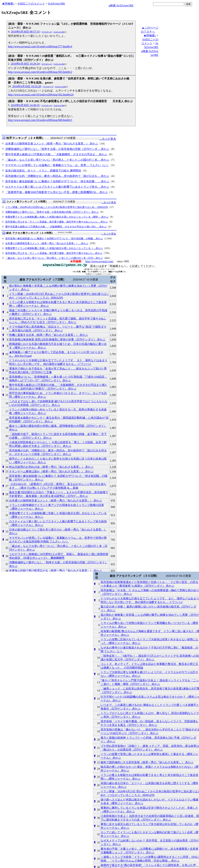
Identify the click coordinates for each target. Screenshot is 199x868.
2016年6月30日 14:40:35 (25, 105)
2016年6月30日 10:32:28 (27, 86)
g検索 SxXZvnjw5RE (121, 5)
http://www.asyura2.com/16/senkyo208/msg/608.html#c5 (40, 120)
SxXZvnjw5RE (56, 4)
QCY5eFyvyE (47, 32)
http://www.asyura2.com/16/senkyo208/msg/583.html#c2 (40, 72)
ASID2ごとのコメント (31, 4)
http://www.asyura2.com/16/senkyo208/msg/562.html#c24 (41, 95)
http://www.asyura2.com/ (99, 261)
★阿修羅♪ (8, 4)
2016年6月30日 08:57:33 (25, 32)
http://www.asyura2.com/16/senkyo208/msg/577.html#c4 (40, 46)
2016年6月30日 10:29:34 (25, 64)
